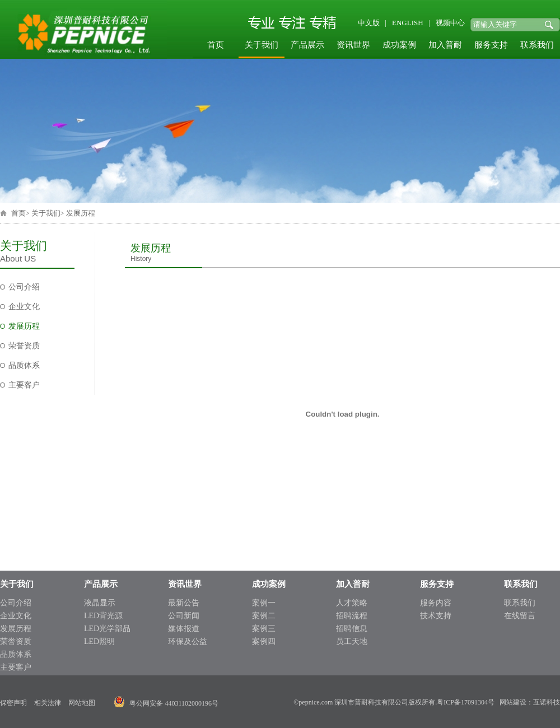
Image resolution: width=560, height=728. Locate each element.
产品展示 (307, 45)
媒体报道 (184, 629)
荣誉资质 (24, 346)
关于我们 (262, 45)
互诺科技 (547, 702)
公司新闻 (184, 616)
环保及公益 (188, 641)
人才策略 (352, 603)
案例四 (264, 641)
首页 (216, 45)
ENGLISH (408, 23)
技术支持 (436, 616)
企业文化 (24, 307)
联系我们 (537, 45)
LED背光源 (103, 616)
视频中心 (450, 23)
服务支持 (491, 45)
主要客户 (24, 385)
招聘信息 (352, 629)
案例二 (264, 616)
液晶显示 (100, 603)
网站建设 (513, 702)
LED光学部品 (107, 629)
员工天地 (352, 641)
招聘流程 (352, 616)
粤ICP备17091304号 (466, 702)
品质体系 (24, 365)
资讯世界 (353, 45)
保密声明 (13, 703)
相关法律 (48, 703)
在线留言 (520, 616)
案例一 (264, 603)
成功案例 (399, 45)
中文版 (369, 23)
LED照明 (99, 641)
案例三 (264, 629)
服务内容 (436, 603)
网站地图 (82, 703)
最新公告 (184, 603)
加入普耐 (445, 45)
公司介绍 (24, 287)
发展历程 (81, 213)
